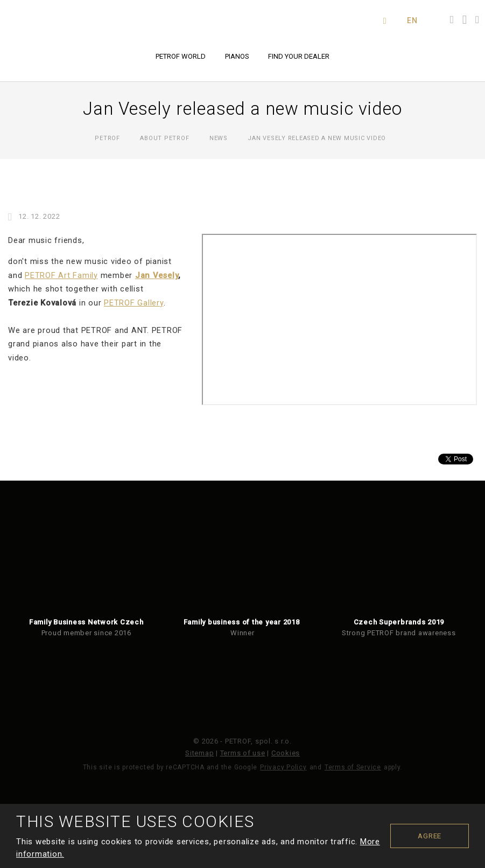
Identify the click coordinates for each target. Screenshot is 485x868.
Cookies (286, 753)
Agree (430, 836)
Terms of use (243, 753)
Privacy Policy (283, 767)
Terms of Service (353, 767)
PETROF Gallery (134, 303)
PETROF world (181, 56)
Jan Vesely (157, 275)
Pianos (237, 56)
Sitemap (199, 753)
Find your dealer (299, 56)
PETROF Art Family (61, 275)
